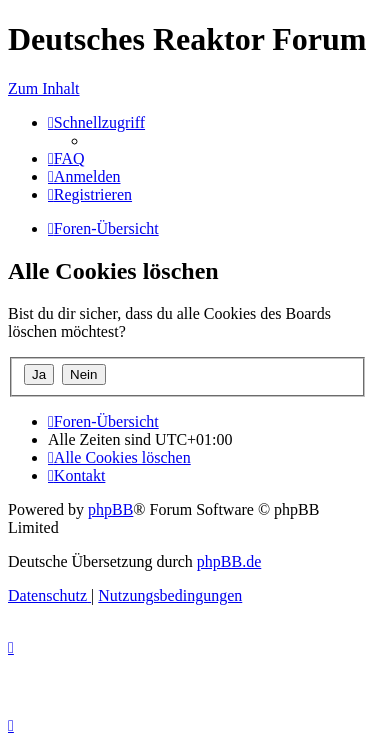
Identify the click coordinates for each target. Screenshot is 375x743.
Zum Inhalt (44, 88)
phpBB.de (229, 561)
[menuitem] (66, 158)
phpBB (110, 509)
